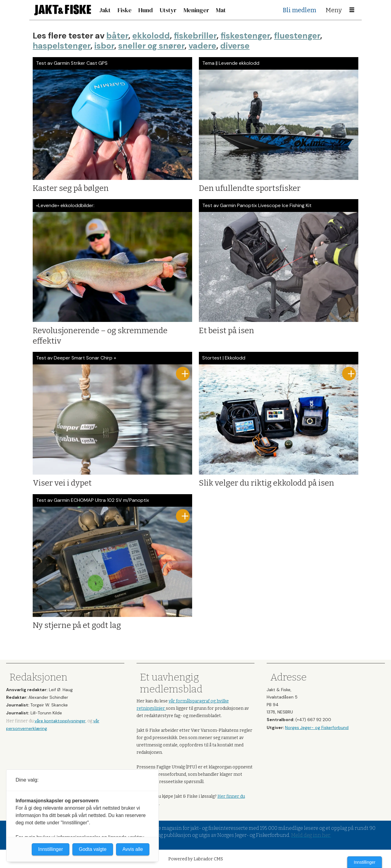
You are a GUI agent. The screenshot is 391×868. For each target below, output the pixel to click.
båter (117, 36)
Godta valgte (93, 849)
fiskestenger (245, 36)
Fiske (125, 10)
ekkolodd (151, 36)
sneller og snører (151, 46)
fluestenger (297, 36)
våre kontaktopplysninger (60, 721)
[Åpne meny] (352, 10)
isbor (104, 46)
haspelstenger (62, 46)
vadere (202, 46)
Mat (221, 10)
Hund (146, 10)
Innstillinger (365, 862)
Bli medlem (300, 10)
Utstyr (168, 10)
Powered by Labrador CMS (196, 859)
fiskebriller (195, 36)
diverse (235, 46)
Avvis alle (133, 849)
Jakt (105, 10)
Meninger (196, 10)
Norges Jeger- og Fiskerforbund (317, 728)
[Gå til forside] (63, 10)
